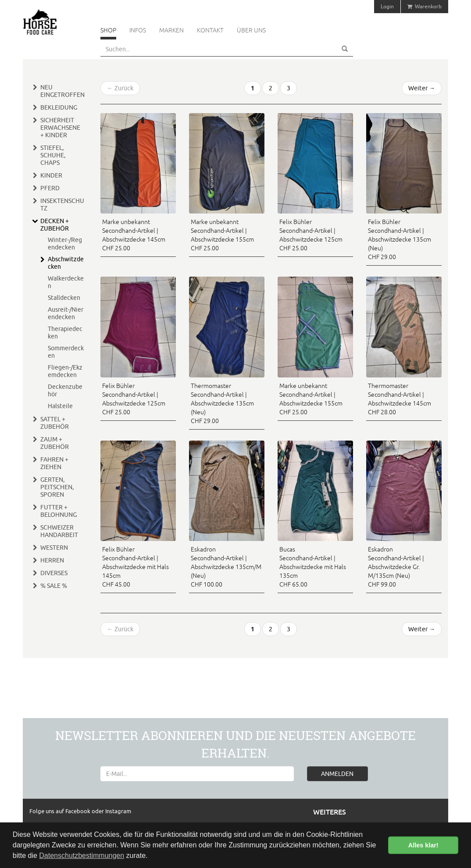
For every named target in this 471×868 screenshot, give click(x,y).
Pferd (50, 188)
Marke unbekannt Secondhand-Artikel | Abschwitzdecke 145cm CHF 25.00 (134, 235)
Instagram (118, 811)
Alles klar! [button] (423, 845)
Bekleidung (59, 107)
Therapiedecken (65, 333)
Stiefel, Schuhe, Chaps (53, 155)
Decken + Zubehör (55, 225)
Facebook (78, 811)
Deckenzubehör (65, 390)
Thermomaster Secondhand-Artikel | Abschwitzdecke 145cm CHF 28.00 (400, 399)
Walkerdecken (66, 282)
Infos (138, 30)
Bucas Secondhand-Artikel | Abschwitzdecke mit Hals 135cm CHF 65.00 (313, 567)
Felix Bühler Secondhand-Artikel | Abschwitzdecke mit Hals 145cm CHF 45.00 (136, 567)
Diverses (54, 573)
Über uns (251, 30)
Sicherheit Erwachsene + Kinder (60, 128)
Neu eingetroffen (62, 91)
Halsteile (60, 406)
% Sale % (54, 586)
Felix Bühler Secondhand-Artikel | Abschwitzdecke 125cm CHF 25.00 (311, 235)
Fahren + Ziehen (54, 463)
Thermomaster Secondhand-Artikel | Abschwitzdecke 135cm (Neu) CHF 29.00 (222, 403)
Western (54, 548)
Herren (52, 560)
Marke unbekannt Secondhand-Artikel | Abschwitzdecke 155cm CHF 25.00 (222, 235)
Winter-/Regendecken (65, 244)
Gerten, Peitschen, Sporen (57, 487)
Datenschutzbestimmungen (82, 856)
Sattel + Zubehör (55, 423)
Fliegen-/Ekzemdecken (65, 371)
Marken (171, 30)
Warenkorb (425, 6)
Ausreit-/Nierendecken (66, 313)
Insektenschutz (62, 205)
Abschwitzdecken (66, 263)
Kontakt (210, 30)
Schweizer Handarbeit (59, 531)
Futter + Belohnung (59, 511)
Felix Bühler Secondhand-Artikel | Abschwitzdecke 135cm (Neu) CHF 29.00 (400, 239)
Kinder (51, 175)
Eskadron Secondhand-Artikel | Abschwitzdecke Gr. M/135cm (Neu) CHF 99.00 (396, 567)
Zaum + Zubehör (55, 443)
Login (387, 6)
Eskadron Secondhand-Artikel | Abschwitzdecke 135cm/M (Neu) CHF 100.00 (226, 567)
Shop (108, 30)
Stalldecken (64, 298)
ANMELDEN (337, 774)
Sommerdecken (66, 352)
